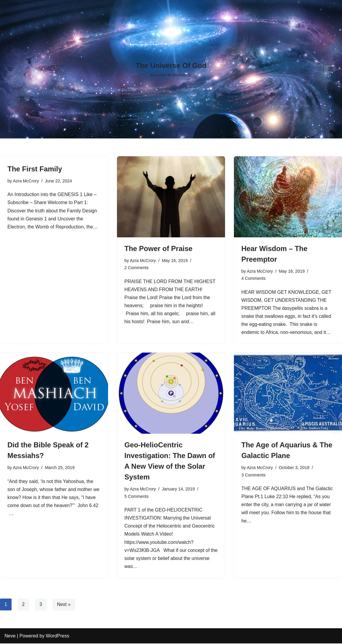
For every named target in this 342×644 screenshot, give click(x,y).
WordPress (57, 636)
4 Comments (254, 278)
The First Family (35, 169)
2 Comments (137, 268)
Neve (10, 636)
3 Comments (254, 475)
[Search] (10, 69)
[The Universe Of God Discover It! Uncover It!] (171, 69)
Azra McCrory (26, 181)
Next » (64, 605)
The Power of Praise (158, 248)
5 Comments (137, 497)
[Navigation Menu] (331, 69)
